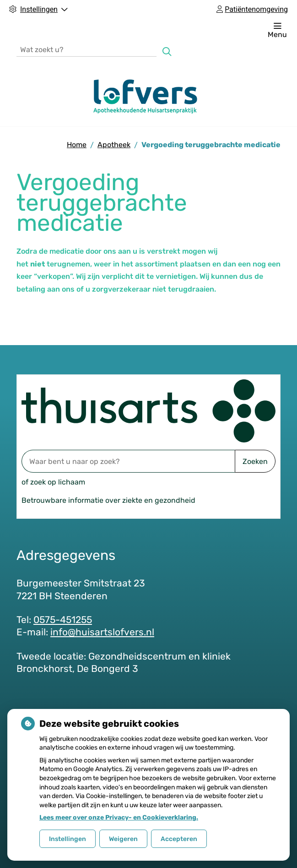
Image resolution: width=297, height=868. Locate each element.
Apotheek (114, 145)
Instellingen (67, 839)
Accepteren (179, 839)
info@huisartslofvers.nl (102, 632)
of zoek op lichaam (53, 482)
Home (77, 145)
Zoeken (255, 461)
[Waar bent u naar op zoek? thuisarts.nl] (128, 461)
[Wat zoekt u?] (86, 49)
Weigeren (123, 839)
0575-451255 (63, 620)
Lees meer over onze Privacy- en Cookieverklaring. (119, 817)
